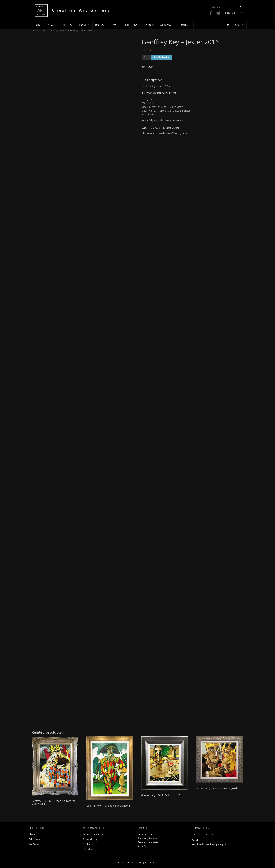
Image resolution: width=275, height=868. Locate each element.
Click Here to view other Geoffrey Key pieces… (166, 133)
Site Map (88, 849)
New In (52, 25)
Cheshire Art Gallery (128, 862)
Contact (185, 25)
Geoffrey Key (56, 31)
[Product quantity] (146, 57)
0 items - (235, 25)
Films (113, 25)
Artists (67, 25)
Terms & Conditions (93, 834)
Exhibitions (131, 25)
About (150, 25)
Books (99, 25)
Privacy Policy (90, 839)
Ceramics (83, 25)
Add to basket (162, 57)
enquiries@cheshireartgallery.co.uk (211, 844)
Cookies (87, 844)
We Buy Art (167, 25)
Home (38, 25)
